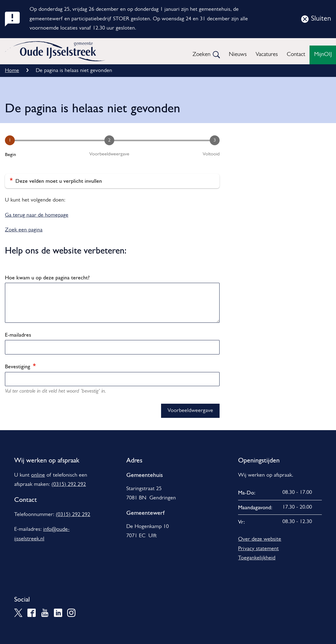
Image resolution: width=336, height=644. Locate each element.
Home (12, 71)
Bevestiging (20, 366)
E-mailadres (18, 335)
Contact (296, 55)
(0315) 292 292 (69, 484)
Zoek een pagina (24, 230)
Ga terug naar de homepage (37, 215)
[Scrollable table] (280, 507)
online (38, 475)
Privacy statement (258, 549)
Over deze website (260, 539)
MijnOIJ (323, 55)
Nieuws (238, 55)
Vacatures (267, 55)
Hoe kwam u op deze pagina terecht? (47, 277)
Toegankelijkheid (257, 558)
